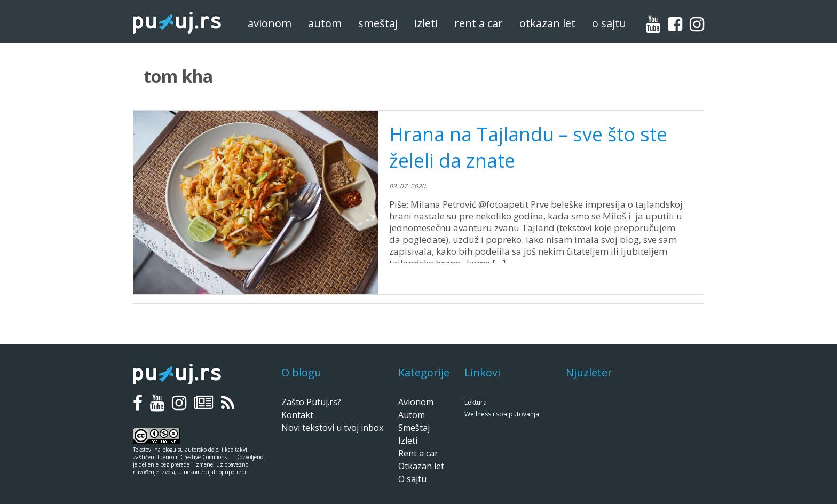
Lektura (476, 402)
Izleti (426, 23)
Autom (325, 23)
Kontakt (297, 415)
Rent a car (479, 23)
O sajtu (609, 23)
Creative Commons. (204, 457)
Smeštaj (378, 23)
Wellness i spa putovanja (502, 414)
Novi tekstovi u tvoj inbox (332, 428)
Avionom (270, 23)
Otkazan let (547, 23)
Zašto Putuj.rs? (311, 402)
